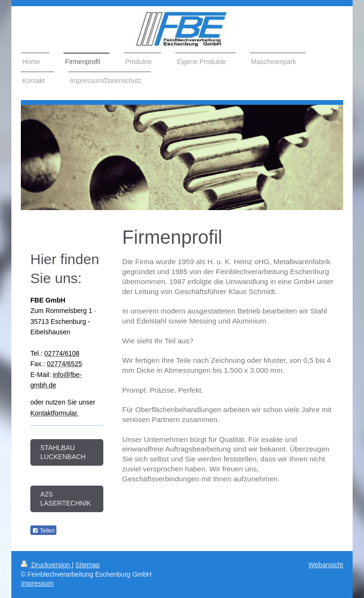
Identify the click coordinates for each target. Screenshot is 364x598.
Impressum (37, 583)
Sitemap (87, 565)
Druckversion (46, 565)
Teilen (43, 531)
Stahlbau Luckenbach (63, 452)
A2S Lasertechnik (66, 499)
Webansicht (326, 565)
